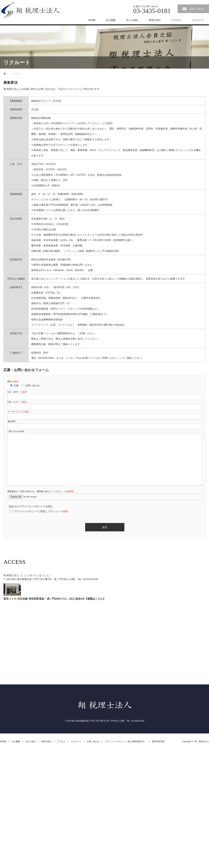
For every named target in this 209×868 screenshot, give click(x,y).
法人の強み (132, 20)
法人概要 (111, 20)
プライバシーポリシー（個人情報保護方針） (126, 741)
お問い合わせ (196, 9)
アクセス (176, 20)
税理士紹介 (155, 20)
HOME (92, 20)
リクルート (198, 20)
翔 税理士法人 (202, 741)
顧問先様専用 (158, 741)
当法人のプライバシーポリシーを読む (31, 506)
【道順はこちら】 (95, 599)
